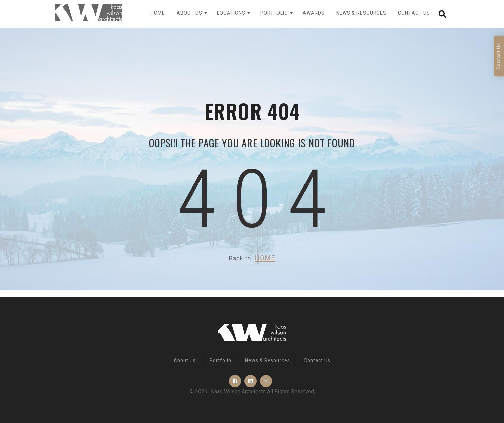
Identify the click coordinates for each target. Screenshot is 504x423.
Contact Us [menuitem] (317, 360)
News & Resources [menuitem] (268, 360)
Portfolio (274, 13)
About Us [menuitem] (185, 360)
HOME (265, 258)
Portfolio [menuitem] (220, 360)
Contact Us (414, 13)
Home (158, 13)
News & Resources (361, 13)
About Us (189, 13)
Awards (314, 13)
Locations (231, 13)
